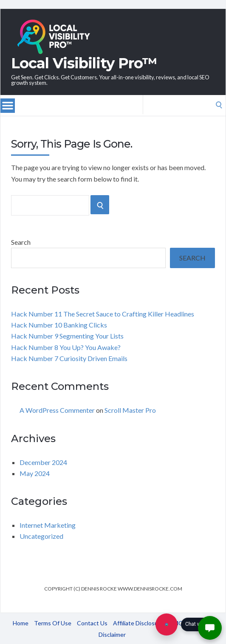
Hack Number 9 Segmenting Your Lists (67, 336)
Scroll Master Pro (130, 410)
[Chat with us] (167, 624)
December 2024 (43, 462)
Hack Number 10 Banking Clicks (59, 325)
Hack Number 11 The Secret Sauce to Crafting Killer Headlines (103, 314)
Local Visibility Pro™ (84, 63)
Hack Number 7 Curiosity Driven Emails (69, 358)
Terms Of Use (53, 623)
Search (21, 242)
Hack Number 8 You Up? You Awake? (66, 347)
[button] (210, 628)
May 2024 (35, 473)
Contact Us (92, 623)
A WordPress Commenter (57, 410)
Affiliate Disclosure (138, 623)
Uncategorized (41, 536)
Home (21, 623)
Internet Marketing (48, 525)
